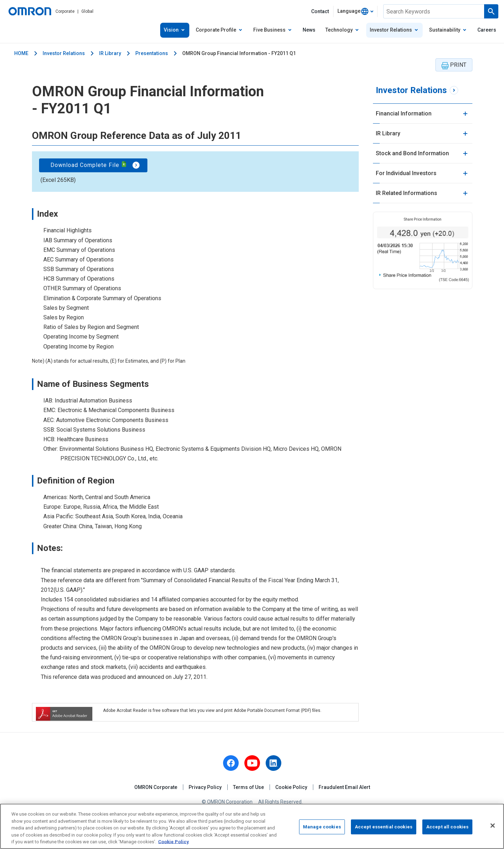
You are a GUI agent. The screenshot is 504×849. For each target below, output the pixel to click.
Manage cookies (322, 828)
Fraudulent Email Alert (344, 787)
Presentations (152, 53)
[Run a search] (491, 11)
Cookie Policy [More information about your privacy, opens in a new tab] (174, 843)
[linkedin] (273, 763)
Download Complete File (89, 165)
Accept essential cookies (384, 828)
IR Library (110, 53)
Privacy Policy (205, 787)
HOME (21, 53)
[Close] (493, 827)
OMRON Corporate (156, 787)
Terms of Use (248, 787)
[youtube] (252, 763)
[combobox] (355, 11)
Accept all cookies (447, 828)
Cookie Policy (291, 787)
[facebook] (231, 763)
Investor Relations (64, 53)
